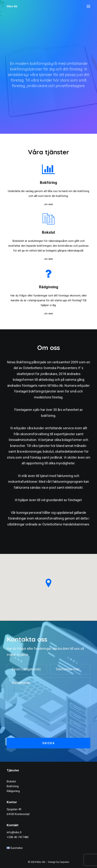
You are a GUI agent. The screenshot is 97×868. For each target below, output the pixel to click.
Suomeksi (15, 848)
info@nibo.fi (14, 832)
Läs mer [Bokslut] (41, 259)
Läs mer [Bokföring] (57, 204)
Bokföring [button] (56, 183)
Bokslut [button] (41, 232)
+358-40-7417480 (18, 837)
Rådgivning (13, 791)
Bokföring (13, 786)
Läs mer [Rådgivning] (57, 314)
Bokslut (11, 781)
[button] (88, 6)
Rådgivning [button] (56, 287)
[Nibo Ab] (12, 6)
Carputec (64, 862)
